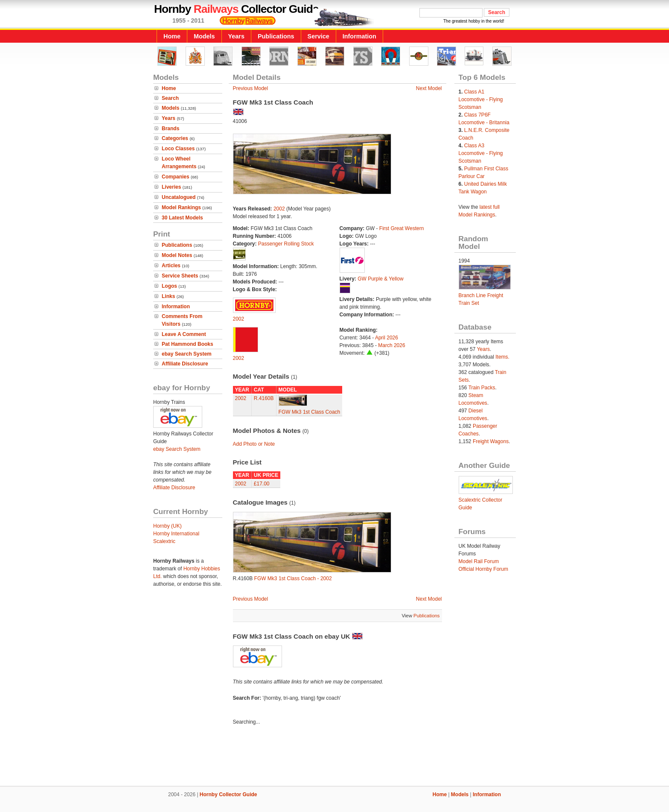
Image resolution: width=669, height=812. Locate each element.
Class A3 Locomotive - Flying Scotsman (481, 153)
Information (359, 36)
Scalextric (164, 541)
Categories (175, 138)
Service (319, 36)
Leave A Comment (184, 334)
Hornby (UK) (167, 526)
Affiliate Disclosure (185, 364)
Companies (176, 177)
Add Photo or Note (254, 444)
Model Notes (177, 255)
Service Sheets (180, 276)
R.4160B (264, 398)
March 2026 (391, 345)
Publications (276, 36)
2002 (279, 209)
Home (172, 36)
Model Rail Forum (479, 561)
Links (168, 296)
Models (204, 36)
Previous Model (251, 88)
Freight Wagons (491, 441)
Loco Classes (178, 149)
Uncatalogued (179, 197)
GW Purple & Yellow (380, 279)
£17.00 (262, 484)
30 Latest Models (182, 218)
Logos (169, 286)
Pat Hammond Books (188, 344)
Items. (502, 357)
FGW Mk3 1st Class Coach (310, 412)
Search (170, 98)
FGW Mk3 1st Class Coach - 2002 (293, 578)
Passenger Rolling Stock (286, 244)
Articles (171, 266)
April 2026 (387, 338)
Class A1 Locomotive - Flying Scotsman (481, 99)
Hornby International (176, 534)
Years (236, 36)
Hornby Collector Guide (228, 794)
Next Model (429, 88)
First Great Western (401, 228)
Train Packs (482, 388)
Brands (170, 129)
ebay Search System (187, 354)
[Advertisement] (334, 757)
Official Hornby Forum (483, 569)
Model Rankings (181, 207)
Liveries (171, 187)
